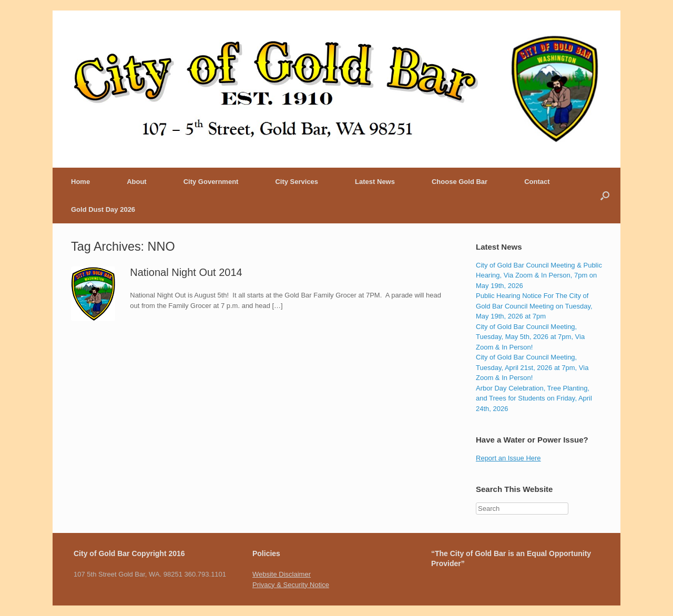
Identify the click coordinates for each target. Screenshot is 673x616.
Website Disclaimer (282, 574)
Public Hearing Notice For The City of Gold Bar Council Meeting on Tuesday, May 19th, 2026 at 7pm (534, 306)
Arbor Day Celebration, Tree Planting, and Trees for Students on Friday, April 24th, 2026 (534, 398)
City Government (211, 182)
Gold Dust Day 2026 (103, 209)
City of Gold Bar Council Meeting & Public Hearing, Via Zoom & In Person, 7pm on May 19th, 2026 (539, 275)
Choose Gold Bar (460, 182)
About (137, 182)
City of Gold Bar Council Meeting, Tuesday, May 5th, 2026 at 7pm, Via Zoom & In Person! (530, 337)
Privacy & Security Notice (291, 585)
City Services (297, 182)
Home (80, 182)
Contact (537, 182)
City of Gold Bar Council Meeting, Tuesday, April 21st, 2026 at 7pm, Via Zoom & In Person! (532, 367)
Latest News (375, 182)
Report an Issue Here (508, 458)
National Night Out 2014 (186, 272)
